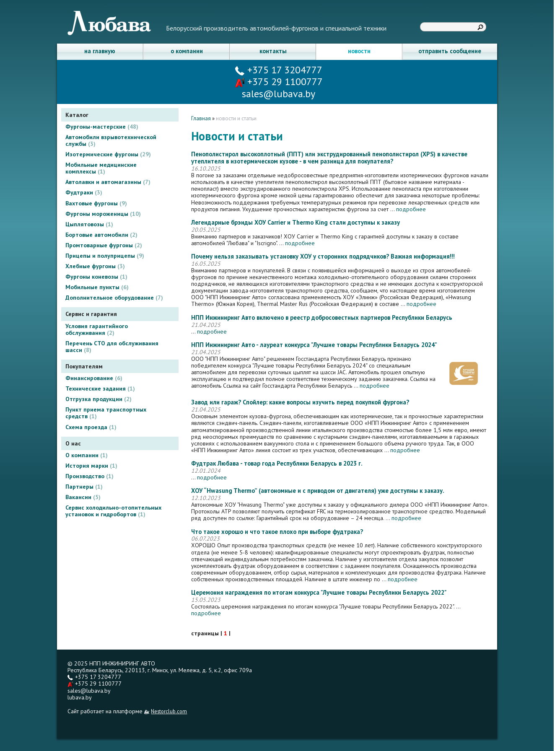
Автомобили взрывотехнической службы (111, 140)
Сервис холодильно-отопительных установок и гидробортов (113, 511)
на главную (100, 51)
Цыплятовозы (89, 224)
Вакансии (83, 497)
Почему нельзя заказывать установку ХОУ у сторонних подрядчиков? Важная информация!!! (323, 257)
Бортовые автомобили (101, 235)
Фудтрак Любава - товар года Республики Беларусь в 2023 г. (277, 464)
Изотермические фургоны (108, 154)
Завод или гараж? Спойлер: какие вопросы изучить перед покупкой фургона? (300, 403)
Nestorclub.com (169, 711)
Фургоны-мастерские (102, 127)
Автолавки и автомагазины (108, 182)
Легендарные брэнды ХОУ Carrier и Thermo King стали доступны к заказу (296, 223)
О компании (87, 455)
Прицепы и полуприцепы (105, 256)
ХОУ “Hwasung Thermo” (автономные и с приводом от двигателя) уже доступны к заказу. (318, 491)
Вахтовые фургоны (96, 203)
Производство (89, 476)
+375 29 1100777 (279, 82)
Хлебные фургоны (95, 266)
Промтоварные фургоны (104, 245)
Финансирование (94, 378)
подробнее (411, 209)
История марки (91, 466)
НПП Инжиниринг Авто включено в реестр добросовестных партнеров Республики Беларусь (322, 318)
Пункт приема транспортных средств (106, 413)
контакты (273, 51)
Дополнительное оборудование (114, 298)
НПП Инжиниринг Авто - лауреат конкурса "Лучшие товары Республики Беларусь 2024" (314, 345)
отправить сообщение (450, 51)
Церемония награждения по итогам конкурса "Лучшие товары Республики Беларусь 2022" (319, 593)
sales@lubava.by (89, 691)
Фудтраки (84, 192)
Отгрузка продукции (99, 399)
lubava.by (80, 697)
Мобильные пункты (97, 287)
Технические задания (100, 388)
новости (359, 51)
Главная (201, 118)
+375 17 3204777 (279, 70)
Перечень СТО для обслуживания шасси (112, 347)
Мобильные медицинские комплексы (101, 168)
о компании (187, 51)
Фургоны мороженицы (103, 214)
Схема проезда (91, 427)
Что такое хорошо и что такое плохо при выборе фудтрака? (277, 532)
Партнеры (84, 487)
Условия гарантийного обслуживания (97, 329)
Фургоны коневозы (96, 277)
